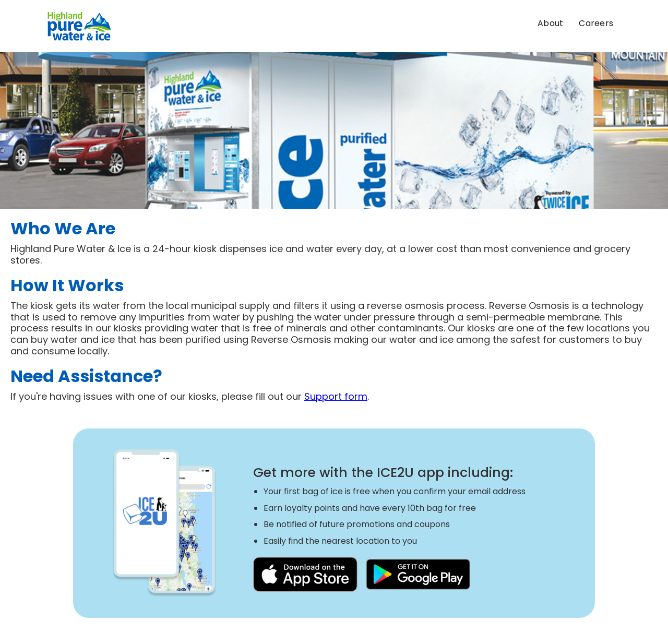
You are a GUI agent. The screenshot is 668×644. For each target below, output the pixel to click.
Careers (596, 23)
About (550, 23)
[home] (80, 26)
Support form (336, 396)
